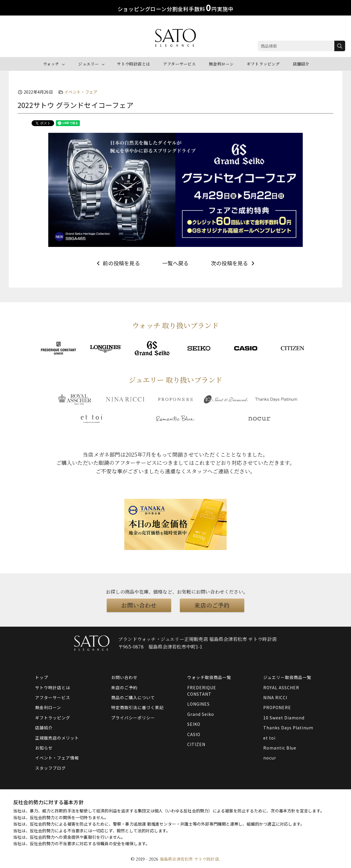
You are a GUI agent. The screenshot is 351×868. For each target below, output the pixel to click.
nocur (270, 758)
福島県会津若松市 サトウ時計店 (189, 859)
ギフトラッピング (263, 64)
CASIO (194, 734)
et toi (269, 738)
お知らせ (44, 748)
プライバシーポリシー (133, 718)
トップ (42, 677)
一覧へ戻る (176, 263)
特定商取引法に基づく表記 (137, 707)
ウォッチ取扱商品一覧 (209, 677)
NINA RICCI (275, 697)
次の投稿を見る (233, 263)
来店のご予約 (212, 605)
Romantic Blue (280, 748)
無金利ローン (221, 64)
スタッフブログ (50, 768)
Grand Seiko (201, 714)
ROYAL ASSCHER (281, 687)
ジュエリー (88, 64)
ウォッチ (51, 64)
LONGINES (198, 704)
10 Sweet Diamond (284, 718)
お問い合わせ (139, 605)
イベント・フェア (81, 92)
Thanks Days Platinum (288, 728)
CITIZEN (196, 744)
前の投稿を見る (118, 263)
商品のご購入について (133, 697)
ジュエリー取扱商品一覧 (287, 677)
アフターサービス (179, 64)
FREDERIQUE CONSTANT (202, 691)
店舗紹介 (301, 64)
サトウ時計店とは (133, 64)
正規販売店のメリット (57, 738)
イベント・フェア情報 (57, 758)
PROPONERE (277, 707)
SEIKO (194, 724)
